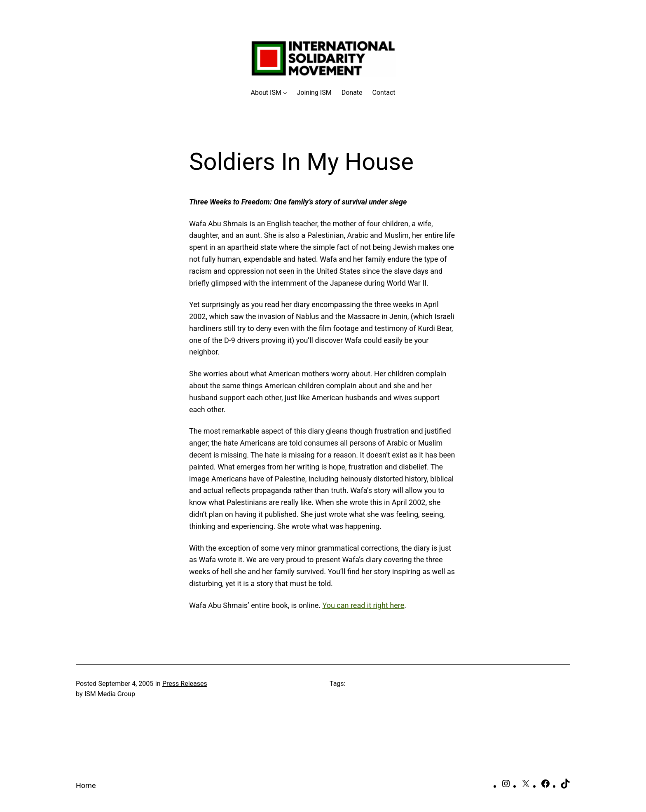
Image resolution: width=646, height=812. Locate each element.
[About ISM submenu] (269, 93)
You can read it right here (363, 605)
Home (86, 785)
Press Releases (185, 684)
